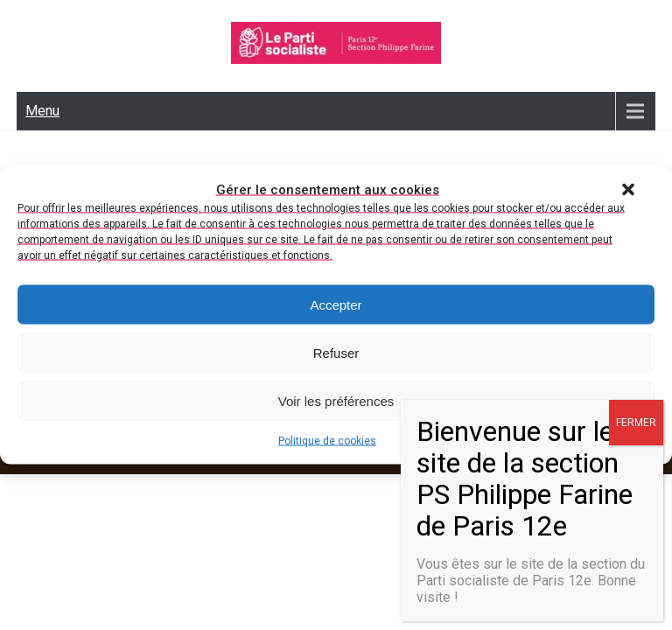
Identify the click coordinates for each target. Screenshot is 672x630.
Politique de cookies (327, 441)
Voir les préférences (336, 400)
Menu (42, 111)
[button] (628, 190)
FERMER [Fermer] (636, 423)
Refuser (336, 352)
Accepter (336, 304)
